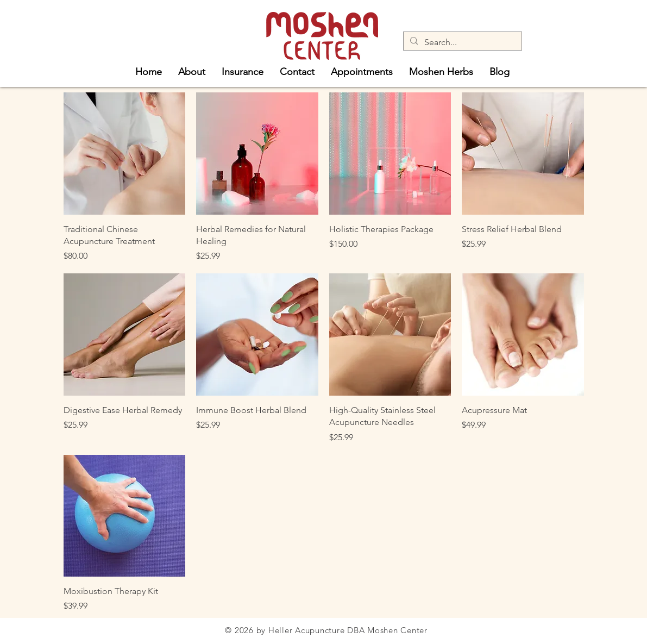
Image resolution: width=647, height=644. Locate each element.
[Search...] (461, 42)
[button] (192, 70)
